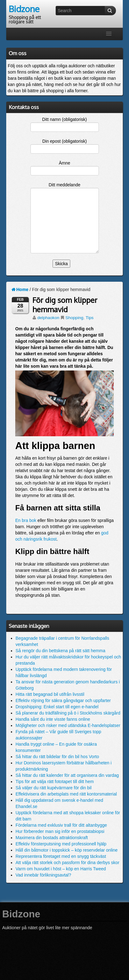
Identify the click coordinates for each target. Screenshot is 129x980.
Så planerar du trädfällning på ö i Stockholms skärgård (68, 713)
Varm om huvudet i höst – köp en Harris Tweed (61, 869)
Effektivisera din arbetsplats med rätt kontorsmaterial (66, 794)
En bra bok (26, 520)
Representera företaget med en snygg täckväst (61, 856)
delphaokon (48, 318)
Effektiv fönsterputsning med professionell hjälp (61, 844)
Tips (90, 318)
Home (20, 289)
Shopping (74, 318)
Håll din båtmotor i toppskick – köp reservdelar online (67, 850)
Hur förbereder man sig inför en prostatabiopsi (60, 831)
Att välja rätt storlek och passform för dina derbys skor (67, 863)
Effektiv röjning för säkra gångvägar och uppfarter (63, 700)
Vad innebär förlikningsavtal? (43, 875)
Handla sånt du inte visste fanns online (53, 719)
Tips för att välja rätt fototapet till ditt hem (55, 782)
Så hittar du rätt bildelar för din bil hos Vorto (57, 757)
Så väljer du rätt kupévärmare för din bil (53, 788)
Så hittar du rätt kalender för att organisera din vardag (67, 775)
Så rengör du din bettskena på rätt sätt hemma (60, 651)
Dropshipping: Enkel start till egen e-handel (57, 707)
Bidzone (24, 9)
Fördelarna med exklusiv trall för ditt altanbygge (61, 825)
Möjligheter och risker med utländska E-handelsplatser (68, 725)
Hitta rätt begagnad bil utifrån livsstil (50, 694)
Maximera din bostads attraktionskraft (52, 838)
